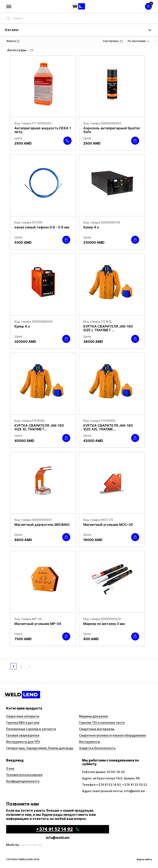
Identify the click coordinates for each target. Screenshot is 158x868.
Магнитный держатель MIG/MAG (42, 525)
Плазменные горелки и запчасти (31, 729)
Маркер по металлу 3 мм (104, 624)
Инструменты (89, 742)
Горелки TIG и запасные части (102, 723)
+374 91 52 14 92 (109, 785)
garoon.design (32, 845)
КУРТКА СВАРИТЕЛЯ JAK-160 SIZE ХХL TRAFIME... (108, 427)
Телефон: (89, 785)
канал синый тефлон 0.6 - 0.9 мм (42, 227)
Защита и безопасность (97, 748)
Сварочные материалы (97, 729)
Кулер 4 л (91, 227)
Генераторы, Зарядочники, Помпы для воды (40, 748)
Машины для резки (93, 716)
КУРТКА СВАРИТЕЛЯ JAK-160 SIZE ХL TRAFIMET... (39, 427)
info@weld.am (58, 838)
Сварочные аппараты (23, 716)
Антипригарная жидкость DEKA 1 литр (43, 130)
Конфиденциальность (23, 781)
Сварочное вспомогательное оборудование (113, 735)
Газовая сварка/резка (23, 735)
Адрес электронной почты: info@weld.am (113, 791)
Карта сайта (144, 859)
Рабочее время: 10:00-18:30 (103, 772)
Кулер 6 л (22, 326)
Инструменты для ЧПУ (23, 742)
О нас (10, 768)
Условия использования (24, 775)
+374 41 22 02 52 (135, 785)
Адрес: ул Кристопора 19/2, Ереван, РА (111, 778)
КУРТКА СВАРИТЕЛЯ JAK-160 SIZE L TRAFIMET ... (108, 328)
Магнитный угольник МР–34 (38, 624)
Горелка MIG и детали (23, 723)
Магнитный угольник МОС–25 (108, 525)
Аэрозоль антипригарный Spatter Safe (112, 130)
